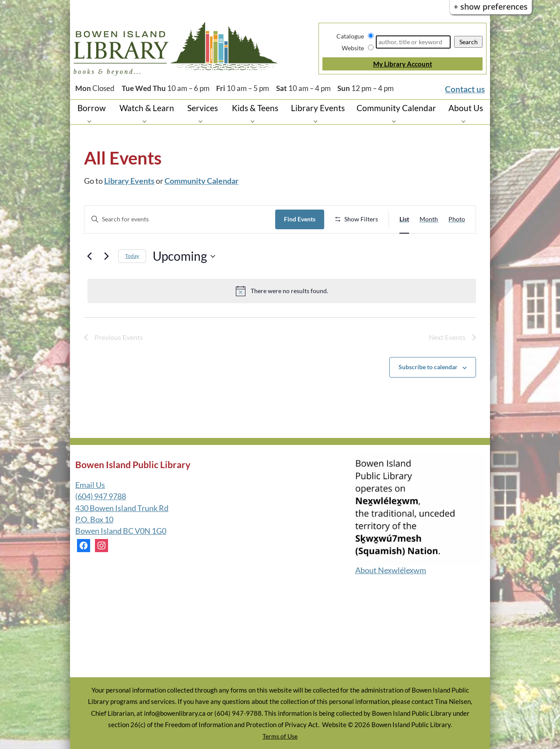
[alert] (282, 291)
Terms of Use (280, 736)
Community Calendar (201, 181)
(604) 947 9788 (101, 496)
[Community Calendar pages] (396, 121)
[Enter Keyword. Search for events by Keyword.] (180, 219)
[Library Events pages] (318, 121)
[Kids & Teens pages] (255, 121)
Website (353, 48)
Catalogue (350, 36)
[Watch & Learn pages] (147, 121)
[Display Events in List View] (404, 219)
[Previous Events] (89, 256)
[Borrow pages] (92, 121)
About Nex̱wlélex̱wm (391, 570)
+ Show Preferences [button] (491, 7)
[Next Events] (106, 256)
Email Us (90, 485)
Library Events (129, 181)
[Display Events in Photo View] (457, 219)
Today (132, 256)
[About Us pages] (466, 121)
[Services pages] (203, 121)
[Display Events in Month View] (429, 219)
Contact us (465, 89)
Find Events (300, 219)
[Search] (413, 42)
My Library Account (403, 64)
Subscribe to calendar (428, 367)
